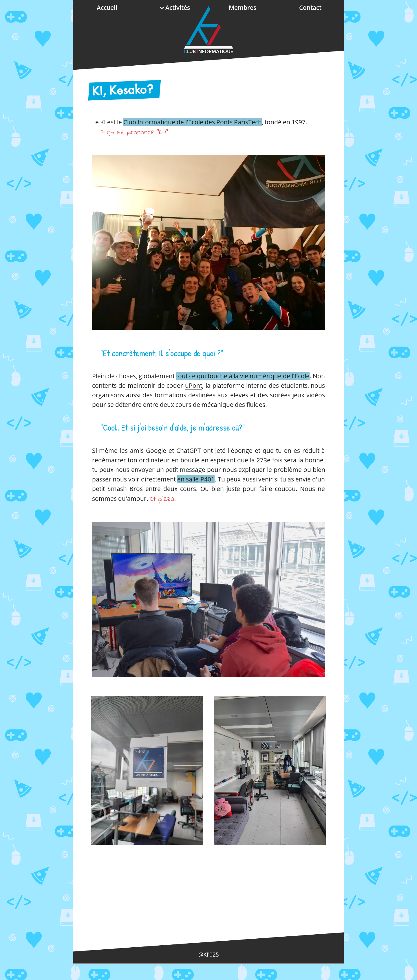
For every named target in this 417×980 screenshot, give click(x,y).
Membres (243, 8)
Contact (310, 8)
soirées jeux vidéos (297, 395)
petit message (185, 470)
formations (170, 395)
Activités (175, 8)
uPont (194, 385)
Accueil (107, 8)
